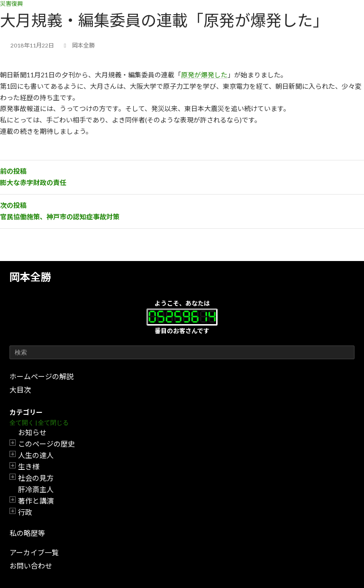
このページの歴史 (46, 444)
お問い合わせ (31, 566)
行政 (25, 512)
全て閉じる (53, 423)
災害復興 (11, 4)
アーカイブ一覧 (34, 552)
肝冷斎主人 (36, 489)
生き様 (29, 467)
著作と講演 (36, 501)
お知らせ (32, 432)
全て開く (22, 423)
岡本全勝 (30, 277)
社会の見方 (36, 478)
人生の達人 (36, 455)
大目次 (20, 390)
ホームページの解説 (41, 376)
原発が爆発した (204, 75)
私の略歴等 (27, 533)
